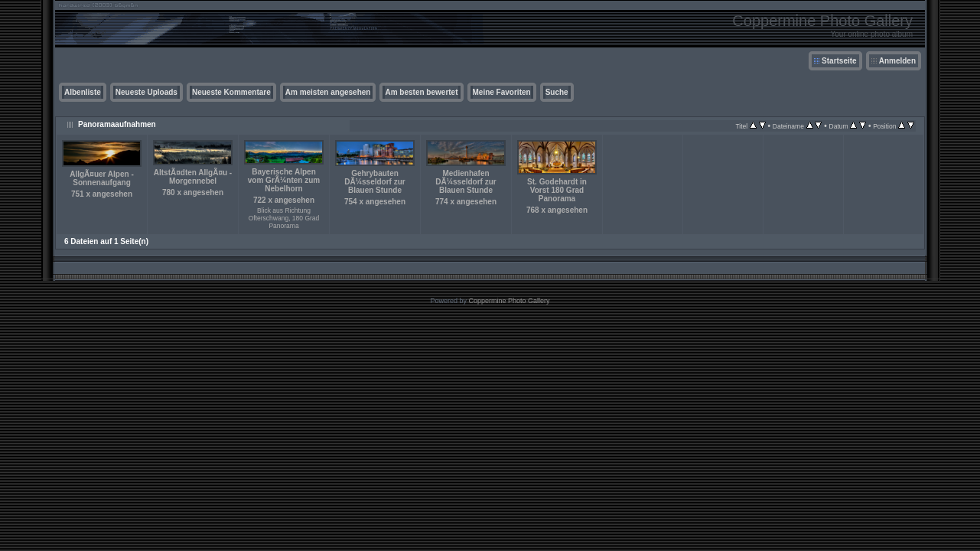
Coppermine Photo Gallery (509, 301)
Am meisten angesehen (328, 92)
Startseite (839, 61)
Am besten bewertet (421, 92)
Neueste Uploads (147, 92)
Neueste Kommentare (231, 92)
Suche (557, 92)
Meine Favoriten (502, 92)
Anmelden (897, 61)
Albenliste (83, 92)
